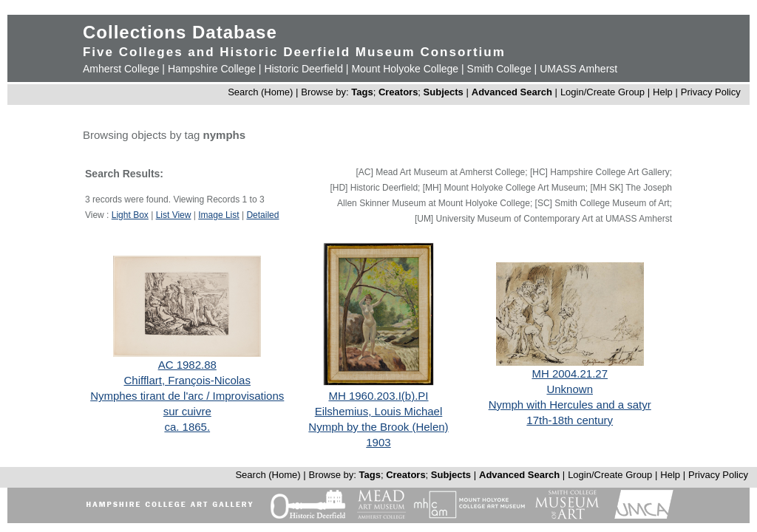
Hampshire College (212, 69)
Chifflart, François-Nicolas (187, 380)
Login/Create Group (604, 92)
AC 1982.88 (187, 365)
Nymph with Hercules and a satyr (570, 405)
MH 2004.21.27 (570, 374)
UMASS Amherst (578, 69)
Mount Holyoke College (405, 69)
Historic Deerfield (303, 69)
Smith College (499, 69)
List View (174, 215)
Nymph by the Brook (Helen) (378, 427)
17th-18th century (570, 420)
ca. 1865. (187, 427)
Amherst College (121, 69)
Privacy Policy (711, 92)
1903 (378, 442)
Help (663, 92)
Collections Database (180, 32)
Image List (218, 215)
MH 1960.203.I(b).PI (378, 396)
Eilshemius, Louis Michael (379, 411)
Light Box (130, 215)
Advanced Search (512, 92)
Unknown (570, 389)
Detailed (262, 215)
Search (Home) (260, 92)
